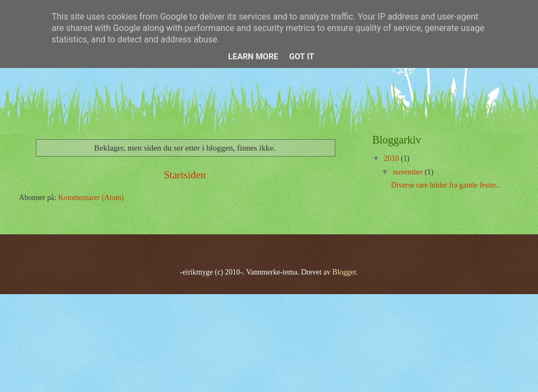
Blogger (345, 272)
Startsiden (184, 175)
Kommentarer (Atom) (91, 198)
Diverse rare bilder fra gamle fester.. (445, 185)
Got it (302, 57)
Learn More (253, 57)
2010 (392, 158)
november (409, 172)
